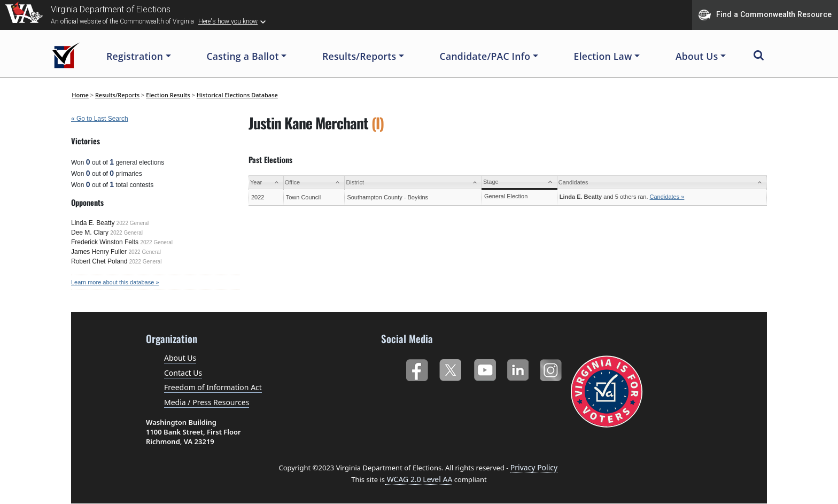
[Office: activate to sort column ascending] (314, 183)
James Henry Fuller (99, 252)
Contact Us (183, 373)
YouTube (484, 368)
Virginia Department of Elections (111, 9)
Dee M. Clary (90, 232)
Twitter (450, 368)
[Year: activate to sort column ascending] (266, 183)
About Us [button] (697, 56)
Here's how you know (228, 21)
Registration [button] (135, 56)
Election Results (168, 95)
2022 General (133, 223)
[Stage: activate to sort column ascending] (519, 183)
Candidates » (667, 197)
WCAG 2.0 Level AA (418, 479)
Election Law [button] (603, 56)
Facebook (417, 368)
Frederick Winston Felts (105, 242)
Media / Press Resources (207, 402)
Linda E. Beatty (93, 223)
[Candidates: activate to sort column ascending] (662, 183)
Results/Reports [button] (359, 56)
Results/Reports (117, 95)
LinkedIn (518, 368)
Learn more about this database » (115, 282)
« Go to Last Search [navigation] (100, 119)
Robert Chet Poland (99, 261)
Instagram (552, 368)
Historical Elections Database (237, 95)
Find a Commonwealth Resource (765, 15)
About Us (180, 358)
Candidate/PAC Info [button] (485, 56)
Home (80, 95)
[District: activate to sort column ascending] (413, 183)
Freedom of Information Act (213, 387)
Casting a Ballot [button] (242, 56)
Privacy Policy (534, 467)
